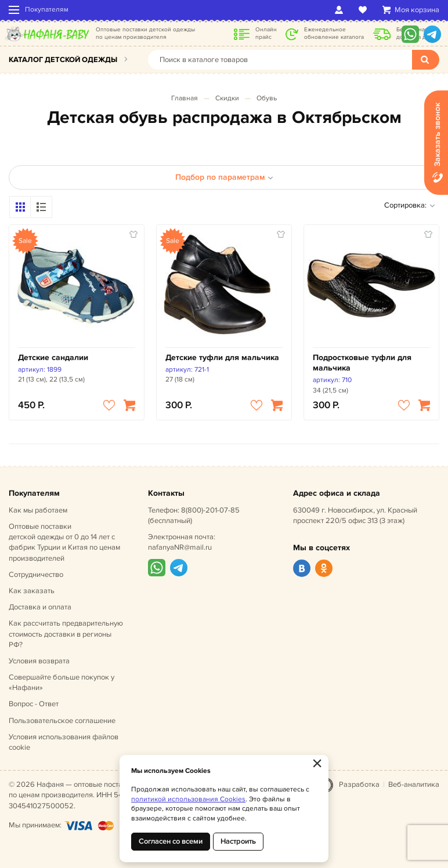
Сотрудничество (36, 575)
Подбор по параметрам (224, 177)
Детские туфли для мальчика (222, 357)
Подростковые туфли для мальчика (362, 363)
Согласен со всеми (171, 841)
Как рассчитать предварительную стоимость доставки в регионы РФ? (66, 634)
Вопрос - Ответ (34, 704)
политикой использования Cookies (188, 799)
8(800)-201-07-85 (210, 510)
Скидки (227, 98)
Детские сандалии (53, 357)
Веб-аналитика (414, 785)
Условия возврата (39, 661)
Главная (185, 98)
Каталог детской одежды (63, 60)
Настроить (238, 841)
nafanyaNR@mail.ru (180, 547)
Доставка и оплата (40, 607)
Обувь (267, 98)
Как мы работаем (38, 510)
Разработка (359, 785)
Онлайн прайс (266, 33)
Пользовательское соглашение (62, 721)
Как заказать (32, 591)
